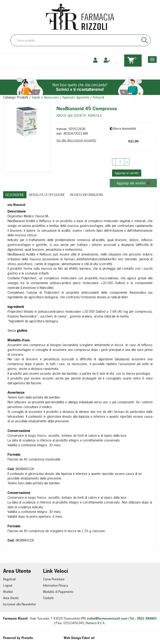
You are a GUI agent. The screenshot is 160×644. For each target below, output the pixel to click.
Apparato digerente (76, 97)
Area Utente (11, 598)
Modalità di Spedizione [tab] (47, 195)
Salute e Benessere (45, 97)
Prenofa (27, 638)
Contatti (48, 598)
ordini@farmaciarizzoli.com (107, 618)
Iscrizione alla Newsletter (20, 604)
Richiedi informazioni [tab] (86, 195)
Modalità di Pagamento (58, 592)
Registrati (9, 579)
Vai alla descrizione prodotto (76, 140)
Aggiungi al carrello (127, 173)
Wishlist (8, 592)
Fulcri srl (88, 638)
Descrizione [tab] (15, 195)
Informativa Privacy (56, 585)
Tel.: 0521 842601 (143, 618)
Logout (8, 585)
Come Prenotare (54, 579)
